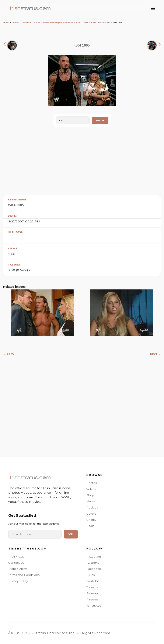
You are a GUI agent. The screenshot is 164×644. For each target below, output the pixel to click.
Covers (91, 514)
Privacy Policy (18, 581)
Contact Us (16, 563)
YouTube (93, 581)
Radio (90, 526)
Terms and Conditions (24, 575)
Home (6, 23)
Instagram (94, 556)
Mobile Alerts (18, 569)
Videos (91, 489)
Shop (90, 495)
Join (71, 534)
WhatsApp (94, 606)
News (91, 501)
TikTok (91, 575)
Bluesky (92, 593)
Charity (91, 520)
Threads (92, 587)
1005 (20, 205)
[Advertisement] (82, 160)
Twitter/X (93, 563)
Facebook (94, 569)
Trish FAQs (16, 556)
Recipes (92, 507)
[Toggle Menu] (153, 8)
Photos (15, 23)
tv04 (12, 205)
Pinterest (93, 599)
